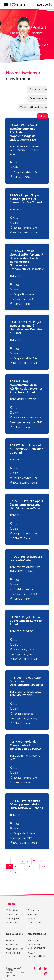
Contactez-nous (36, 922)
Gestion (10, 940)
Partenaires (34, 910)
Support (32, 918)
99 (41, 861)
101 (17, 866)
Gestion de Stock (15, 949)
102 (24, 866)
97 (28, 861)
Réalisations (12, 922)
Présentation (12, 910)
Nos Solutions (13, 914)
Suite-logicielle (13, 953)
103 (31, 866)
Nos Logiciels (13, 918)
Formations (33, 914)
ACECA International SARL (37, 954)
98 (35, 861)
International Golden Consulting (37, 946)
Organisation (12, 945)
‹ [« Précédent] (8, 861)
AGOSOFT (33, 940)
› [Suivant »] (15, 872)
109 (10, 872)
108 (43, 866)
